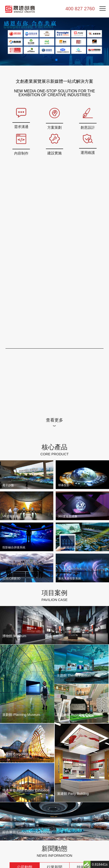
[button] (53, 60)
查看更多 (54, 420)
